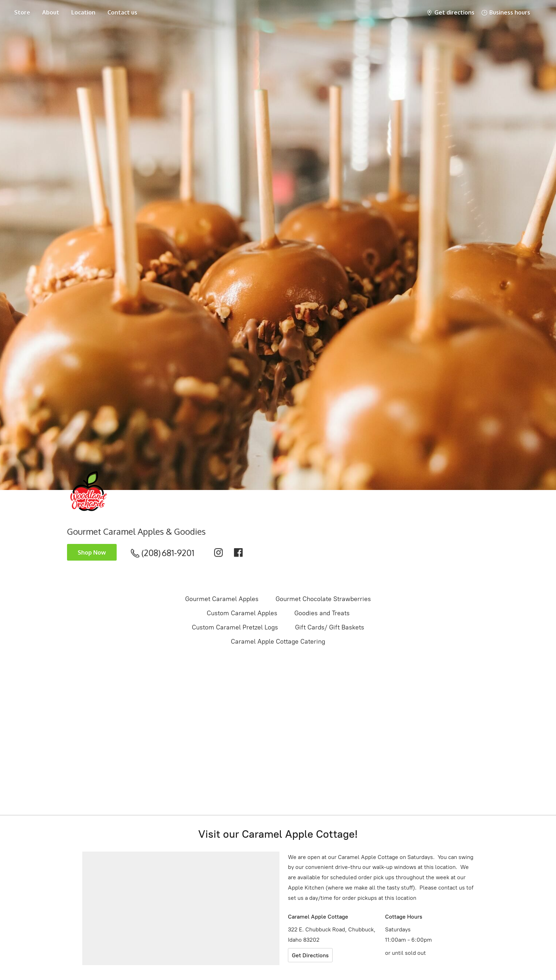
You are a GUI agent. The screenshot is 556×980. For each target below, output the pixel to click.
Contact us (122, 12)
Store (22, 12)
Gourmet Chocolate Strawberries (323, 599)
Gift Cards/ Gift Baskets (330, 627)
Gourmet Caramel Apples (222, 599)
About (51, 12)
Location (83, 12)
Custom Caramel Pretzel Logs (235, 627)
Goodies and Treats (322, 613)
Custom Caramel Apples (242, 613)
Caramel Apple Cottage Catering (278, 642)
